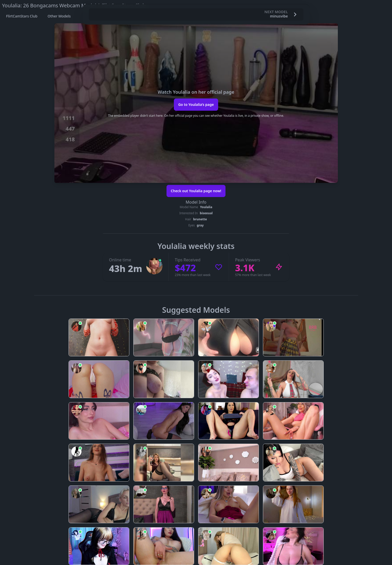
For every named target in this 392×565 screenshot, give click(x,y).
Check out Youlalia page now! (196, 191)
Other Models (59, 16)
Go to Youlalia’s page (196, 104)
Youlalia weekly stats (196, 246)
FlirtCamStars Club (22, 16)
